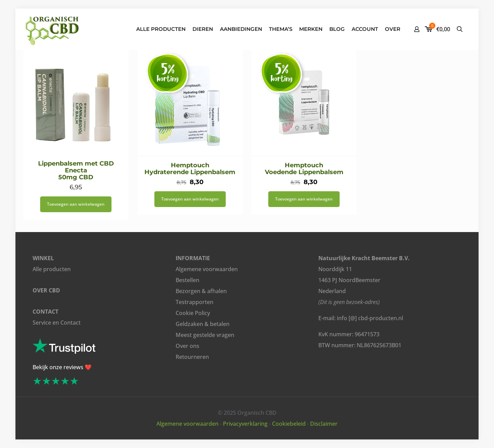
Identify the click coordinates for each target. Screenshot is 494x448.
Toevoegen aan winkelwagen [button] (76, 204)
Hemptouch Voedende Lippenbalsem (304, 169)
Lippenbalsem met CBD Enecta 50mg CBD (76, 170)
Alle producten (52, 269)
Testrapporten (195, 302)
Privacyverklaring (245, 424)
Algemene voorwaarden (207, 269)
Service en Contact (57, 323)
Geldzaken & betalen (203, 324)
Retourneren (192, 357)
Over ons (187, 346)
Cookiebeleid (289, 424)
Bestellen (187, 280)
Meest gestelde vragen (205, 335)
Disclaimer (324, 424)
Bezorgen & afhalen (201, 291)
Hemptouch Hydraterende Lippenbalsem (190, 169)
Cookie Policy (193, 313)
